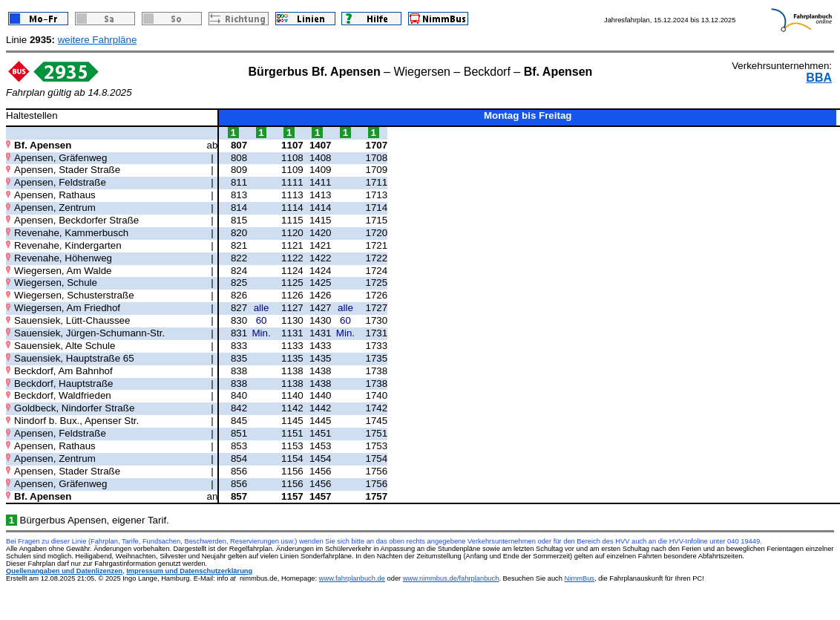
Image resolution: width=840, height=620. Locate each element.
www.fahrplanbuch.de (352, 578)
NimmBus (580, 578)
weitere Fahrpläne (98, 40)
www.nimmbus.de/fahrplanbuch (451, 578)
